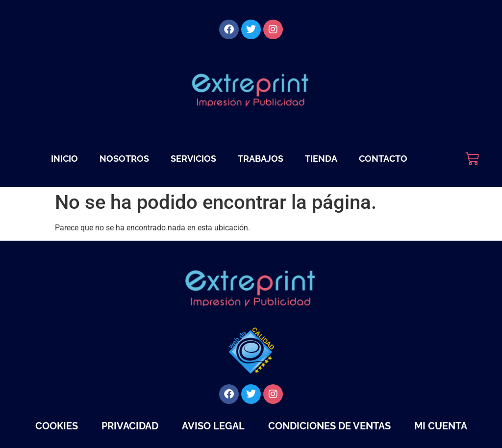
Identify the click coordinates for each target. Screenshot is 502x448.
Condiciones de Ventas (329, 426)
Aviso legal (213, 426)
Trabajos (261, 159)
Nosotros (124, 159)
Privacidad (130, 426)
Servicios (193, 159)
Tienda (321, 159)
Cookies (57, 426)
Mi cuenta (441, 426)
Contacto (383, 159)
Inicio (64, 159)
